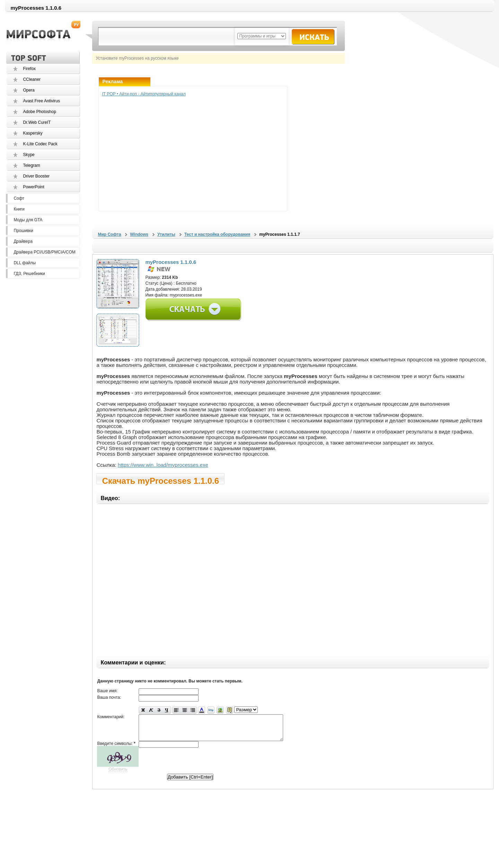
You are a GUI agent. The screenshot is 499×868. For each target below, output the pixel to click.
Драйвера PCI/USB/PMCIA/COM (44, 252)
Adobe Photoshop (39, 112)
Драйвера (23, 241)
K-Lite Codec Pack (40, 144)
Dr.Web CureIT (37, 122)
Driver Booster (36, 176)
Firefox (29, 69)
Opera (29, 90)
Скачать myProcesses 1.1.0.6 (160, 480)
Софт (19, 198)
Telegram (31, 165)
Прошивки (23, 231)
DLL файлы (25, 263)
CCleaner (32, 79)
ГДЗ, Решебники (29, 274)
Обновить (118, 774)
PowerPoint (33, 187)
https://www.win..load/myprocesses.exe (163, 465)
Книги (19, 209)
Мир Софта (109, 234)
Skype (29, 155)
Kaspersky (33, 133)
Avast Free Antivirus (41, 101)
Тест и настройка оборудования (217, 234)
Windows (139, 234)
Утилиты (166, 234)
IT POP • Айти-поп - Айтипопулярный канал (144, 94)
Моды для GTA (28, 220)
